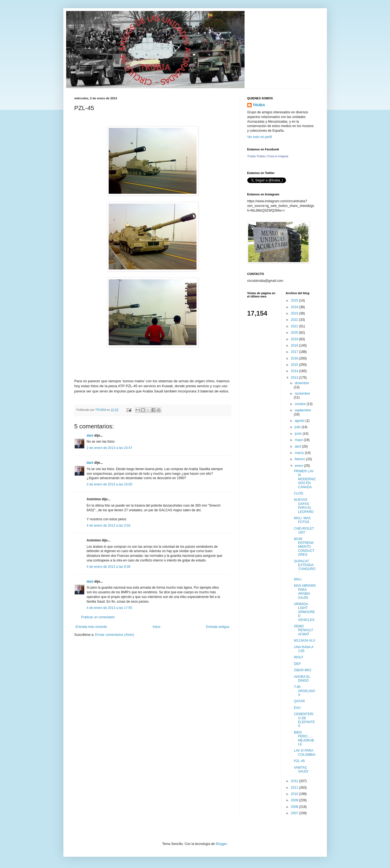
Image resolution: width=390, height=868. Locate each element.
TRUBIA (259, 105)
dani (90, 436)
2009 (295, 800)
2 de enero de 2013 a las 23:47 (110, 448)
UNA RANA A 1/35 (304, 649)
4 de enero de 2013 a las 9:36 (109, 567)
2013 (295, 378)
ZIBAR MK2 (303, 670)
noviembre (302, 394)
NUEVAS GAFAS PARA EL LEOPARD (304, 506)
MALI (298, 579)
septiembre (303, 410)
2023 (295, 313)
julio (298, 427)
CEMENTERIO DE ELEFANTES (304, 720)
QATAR (299, 701)
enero (299, 466)
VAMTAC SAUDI (301, 769)
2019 (295, 339)
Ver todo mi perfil (260, 137)
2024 (295, 307)
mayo (299, 440)
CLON (298, 493)
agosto (300, 421)
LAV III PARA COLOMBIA (305, 752)
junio (299, 434)
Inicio (156, 627)
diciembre (302, 383)
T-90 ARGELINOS (305, 691)
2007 (295, 813)
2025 (295, 300)
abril (298, 446)
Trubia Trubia (256, 156)
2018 (295, 345)
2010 (295, 794)
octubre (301, 404)
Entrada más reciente (91, 627)
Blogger (221, 844)
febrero (300, 459)
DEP (297, 664)
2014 (295, 371)
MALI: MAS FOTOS (302, 520)
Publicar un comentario (98, 617)
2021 (295, 326)
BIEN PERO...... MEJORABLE (304, 738)
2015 (295, 365)
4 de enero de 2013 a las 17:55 (110, 608)
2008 (295, 807)
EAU (297, 708)
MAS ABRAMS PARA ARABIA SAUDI (305, 592)
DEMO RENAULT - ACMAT (305, 630)
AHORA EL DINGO (302, 679)
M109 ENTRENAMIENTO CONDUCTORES (304, 547)
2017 (295, 352)
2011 (295, 788)
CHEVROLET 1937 (304, 530)
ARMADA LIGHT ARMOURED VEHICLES (304, 612)
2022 (295, 320)
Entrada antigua (218, 627)
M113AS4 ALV (305, 641)
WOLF (299, 657)
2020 (295, 333)
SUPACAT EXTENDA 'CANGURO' (305, 567)
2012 (295, 781)
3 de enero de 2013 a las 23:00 (110, 484)
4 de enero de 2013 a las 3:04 (109, 526)
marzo (300, 453)
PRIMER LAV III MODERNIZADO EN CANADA (305, 479)
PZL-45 (299, 761)
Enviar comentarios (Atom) (115, 635)
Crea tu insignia (278, 156)
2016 (295, 358)
